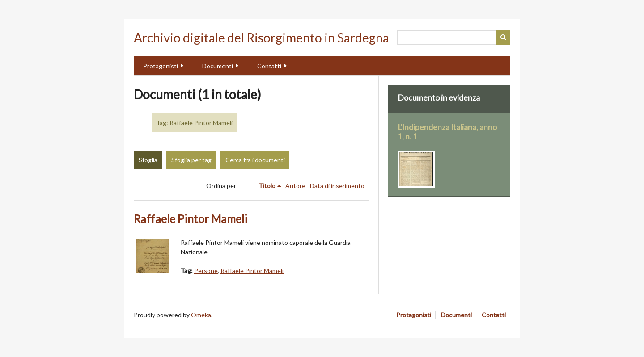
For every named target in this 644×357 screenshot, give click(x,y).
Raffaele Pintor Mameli (191, 219)
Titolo (267, 186)
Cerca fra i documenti (255, 160)
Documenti (218, 66)
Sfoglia (148, 160)
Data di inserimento (337, 186)
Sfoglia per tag (191, 160)
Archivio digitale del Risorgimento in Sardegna (261, 38)
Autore (295, 186)
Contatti (269, 66)
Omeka (201, 315)
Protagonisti (161, 66)
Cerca (504, 38)
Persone (206, 271)
